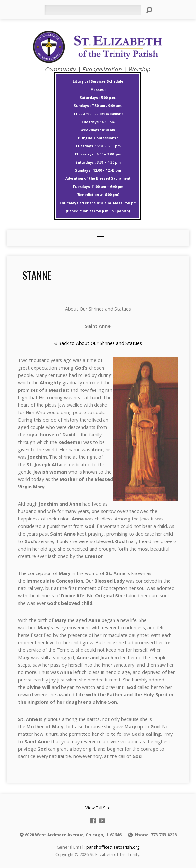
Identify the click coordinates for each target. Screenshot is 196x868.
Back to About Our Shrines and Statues (100, 343)
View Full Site (98, 808)
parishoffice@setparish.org (113, 847)
